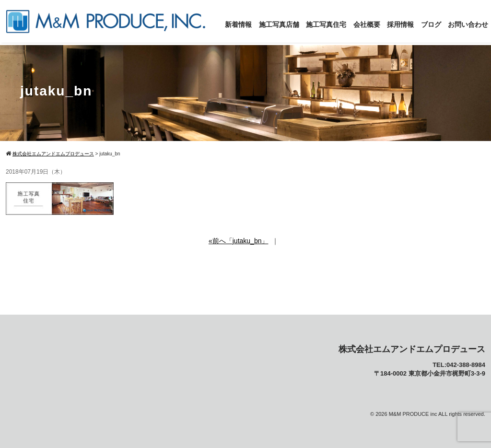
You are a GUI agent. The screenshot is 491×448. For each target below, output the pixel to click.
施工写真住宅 (326, 24)
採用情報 (400, 24)
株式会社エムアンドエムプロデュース (412, 349)
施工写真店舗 (279, 24)
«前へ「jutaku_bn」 (239, 241)
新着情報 (238, 24)
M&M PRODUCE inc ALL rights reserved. (437, 414)
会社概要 (367, 24)
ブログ (431, 24)
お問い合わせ (468, 24)
